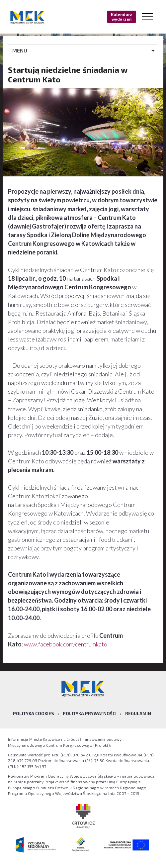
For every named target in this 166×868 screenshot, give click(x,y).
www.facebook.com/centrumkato (66, 644)
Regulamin (138, 714)
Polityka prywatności (90, 714)
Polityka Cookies (34, 714)
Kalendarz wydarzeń (122, 17)
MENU (20, 50)
